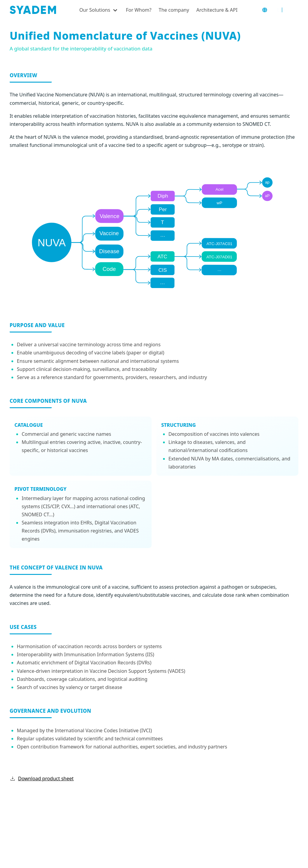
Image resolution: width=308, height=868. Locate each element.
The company (174, 10)
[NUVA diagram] (154, 232)
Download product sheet (39, 778)
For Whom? (139, 10)
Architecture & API (217, 10)
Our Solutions (95, 10)
